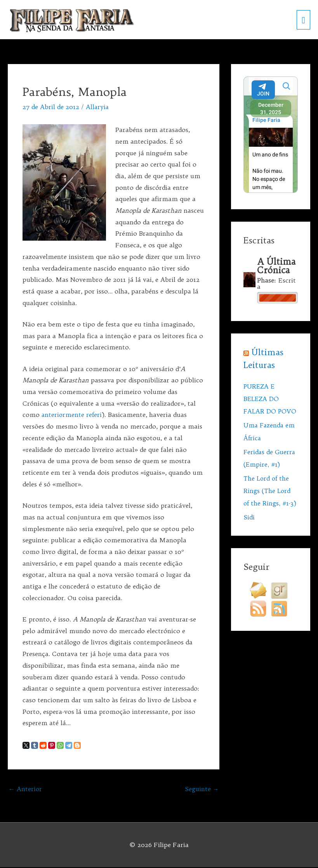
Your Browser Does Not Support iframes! (271, 135)
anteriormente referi (72, 415)
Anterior (25, 789)
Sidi (249, 529)
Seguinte (202, 789)
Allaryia (98, 107)
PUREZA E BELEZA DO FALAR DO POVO (270, 399)
